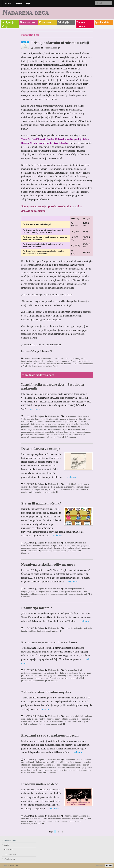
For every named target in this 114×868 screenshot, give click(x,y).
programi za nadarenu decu (69, 767)
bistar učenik (70, 543)
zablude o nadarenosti (53, 724)
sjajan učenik (72, 551)
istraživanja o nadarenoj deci (33, 361)
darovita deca (71, 416)
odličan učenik (33, 551)
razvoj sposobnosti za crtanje (53, 489)
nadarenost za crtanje (30, 489)
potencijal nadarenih (73, 628)
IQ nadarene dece (51, 673)
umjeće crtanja (35, 492)
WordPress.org (9, 859)
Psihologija (63, 22)
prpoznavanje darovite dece (33, 681)
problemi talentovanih (78, 594)
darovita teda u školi (73, 670)
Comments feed (10, 854)
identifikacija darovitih (65, 422)
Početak (8, 3)
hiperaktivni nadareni (69, 419)
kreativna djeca (28, 429)
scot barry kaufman (37, 631)
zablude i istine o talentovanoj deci (53, 721)
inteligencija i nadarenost (32, 673)
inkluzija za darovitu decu (70, 762)
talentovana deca (38, 437)
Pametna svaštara (81, 24)
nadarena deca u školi (78, 429)
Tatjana (36, 48)
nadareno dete (33, 719)
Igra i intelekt (102, 22)
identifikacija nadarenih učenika (35, 545)
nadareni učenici (54, 361)
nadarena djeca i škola (45, 432)
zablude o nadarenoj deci (32, 724)
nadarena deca (42, 429)
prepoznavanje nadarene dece (59, 435)
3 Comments (52, 681)
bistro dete (82, 543)
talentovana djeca (54, 437)
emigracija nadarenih (74, 589)
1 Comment (50, 773)
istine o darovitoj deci (74, 716)
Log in (6, 845)
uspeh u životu (52, 631)
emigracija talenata (29, 591)
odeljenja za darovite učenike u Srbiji (54, 364)
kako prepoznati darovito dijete (71, 424)
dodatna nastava (42, 762)
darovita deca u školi (74, 760)
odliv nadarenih (77, 591)
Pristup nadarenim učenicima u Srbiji (60, 43)
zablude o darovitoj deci (79, 721)
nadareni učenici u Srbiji (72, 361)
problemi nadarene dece (39, 594)
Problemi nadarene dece (40, 784)
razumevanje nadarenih (31, 824)
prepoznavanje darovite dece (33, 435)
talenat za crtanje (73, 489)
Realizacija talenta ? (37, 608)
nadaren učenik (74, 548)
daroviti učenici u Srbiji (49, 359)
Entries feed (8, 850)
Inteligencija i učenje (8, 24)
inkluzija (54, 762)
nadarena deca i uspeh (58, 429)
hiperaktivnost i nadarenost (43, 422)
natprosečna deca (84, 432)
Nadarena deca (25, 12)
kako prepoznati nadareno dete (62, 545)
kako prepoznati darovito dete (44, 424)
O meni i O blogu (23, 3)
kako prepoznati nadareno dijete (57, 427)
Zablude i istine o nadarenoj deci (46, 692)
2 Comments (69, 437)
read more (35, 409)
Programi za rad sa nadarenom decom (50, 735)
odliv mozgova (63, 591)
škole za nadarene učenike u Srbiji (43, 366)
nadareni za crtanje (81, 487)
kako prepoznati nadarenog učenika (59, 675)
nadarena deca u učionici (45, 678)
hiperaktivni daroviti (49, 419)
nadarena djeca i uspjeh (65, 432)
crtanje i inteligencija (74, 484)
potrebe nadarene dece (50, 719)
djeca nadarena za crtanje (61, 487)
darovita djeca (33, 419)
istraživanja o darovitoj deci (72, 359)
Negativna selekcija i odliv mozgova (48, 564)
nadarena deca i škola (52, 765)
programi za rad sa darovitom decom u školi (61, 770)
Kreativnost (45, 22)
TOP (109, 865)
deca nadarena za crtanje (39, 487)
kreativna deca (78, 427)
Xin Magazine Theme (104, 866)
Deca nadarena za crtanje (41, 449)
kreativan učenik (45, 548)
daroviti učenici (31, 359)
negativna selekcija (47, 591)
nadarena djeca (27, 432)
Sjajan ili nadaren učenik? (41, 503)
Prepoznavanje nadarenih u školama (49, 642)
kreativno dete (60, 548)
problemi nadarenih (59, 594)
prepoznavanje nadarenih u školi (71, 678)
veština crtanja (49, 492)
